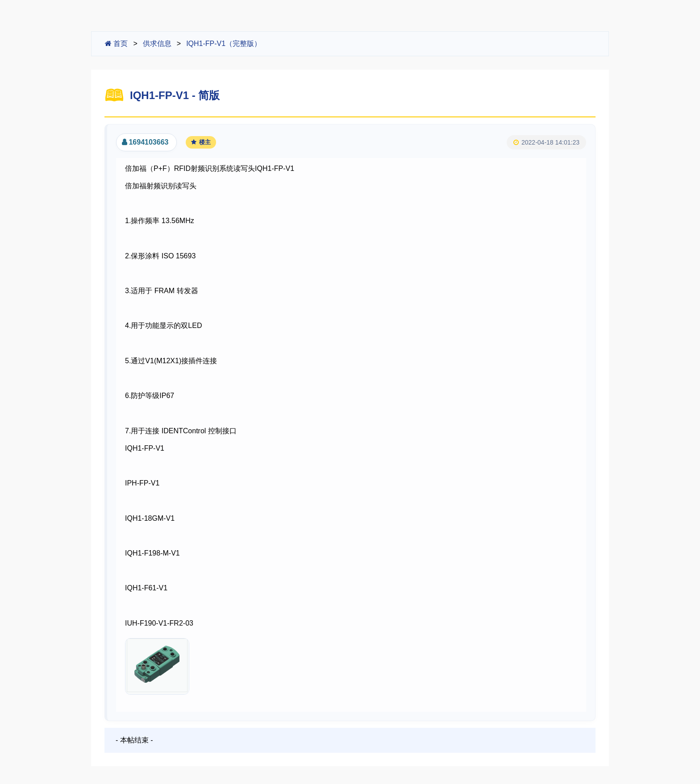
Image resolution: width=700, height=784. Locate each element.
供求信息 (157, 44)
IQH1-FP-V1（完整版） (224, 44)
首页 (116, 44)
